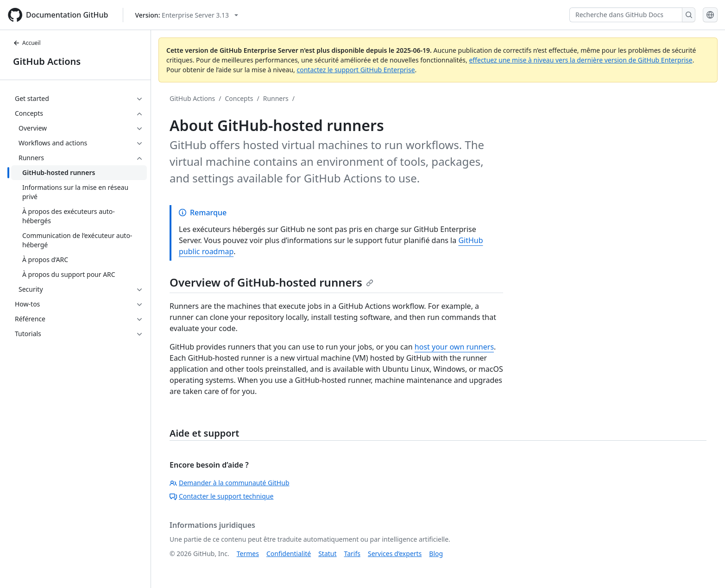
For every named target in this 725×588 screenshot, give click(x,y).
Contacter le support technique (221, 496)
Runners (276, 98)
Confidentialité (289, 554)
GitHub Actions (47, 61)
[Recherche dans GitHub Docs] (626, 15)
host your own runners (454, 347)
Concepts (239, 98)
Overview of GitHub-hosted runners (271, 282)
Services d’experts (395, 554)
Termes (248, 554)
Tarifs (352, 554)
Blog (436, 554)
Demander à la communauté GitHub (230, 483)
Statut (327, 554)
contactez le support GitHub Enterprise (356, 70)
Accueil (27, 43)
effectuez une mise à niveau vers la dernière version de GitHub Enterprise (580, 60)
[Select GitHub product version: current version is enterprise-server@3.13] (186, 15)
